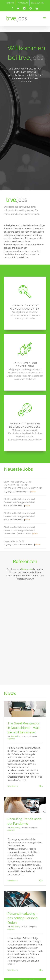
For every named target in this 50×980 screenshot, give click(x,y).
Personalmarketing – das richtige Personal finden (23, 856)
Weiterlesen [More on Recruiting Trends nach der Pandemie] (12, 819)
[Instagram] (20, 953)
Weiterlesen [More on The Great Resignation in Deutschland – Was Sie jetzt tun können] (12, 725)
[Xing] (29, 948)
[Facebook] (20, 948)
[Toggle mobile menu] (45, 18)
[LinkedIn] (25, 953)
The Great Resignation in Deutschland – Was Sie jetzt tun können (24, 666)
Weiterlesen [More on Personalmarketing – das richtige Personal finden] (12, 909)
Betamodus (27, 507)
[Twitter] (25, 948)
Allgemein (11, 677)
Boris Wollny (15, 675)
